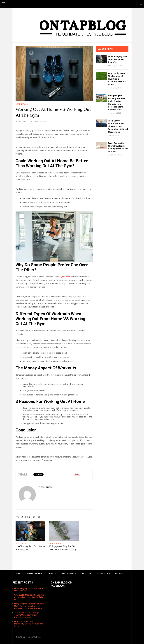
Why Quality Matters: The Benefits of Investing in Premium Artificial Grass (118, 79)
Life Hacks (22, 104)
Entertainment (36, 574)
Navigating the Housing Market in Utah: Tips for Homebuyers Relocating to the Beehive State (29, 606)
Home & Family (68, 574)
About (19, 574)
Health (52, 574)
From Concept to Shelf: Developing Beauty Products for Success (29, 624)
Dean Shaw (22, 121)
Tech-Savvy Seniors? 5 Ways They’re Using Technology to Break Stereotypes (118, 126)
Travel (118, 574)
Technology (103, 574)
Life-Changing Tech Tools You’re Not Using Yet (118, 59)
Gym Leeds (65, 277)
